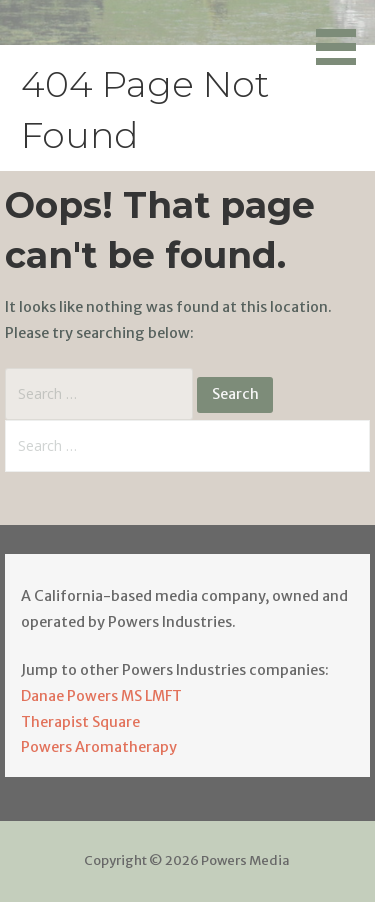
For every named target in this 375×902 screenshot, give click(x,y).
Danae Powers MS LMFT (101, 696)
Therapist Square (80, 722)
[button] (343, 36)
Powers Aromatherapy (99, 747)
